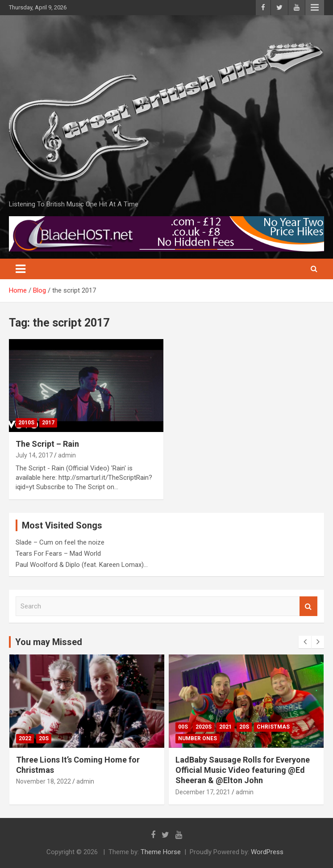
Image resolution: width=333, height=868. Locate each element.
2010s (26, 423)
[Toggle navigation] (21, 269)
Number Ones (198, 738)
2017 (48, 423)
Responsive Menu (315, 8)
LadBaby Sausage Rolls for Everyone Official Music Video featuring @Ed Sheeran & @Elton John (243, 770)
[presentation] (305, 642)
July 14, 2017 (34, 455)
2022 (25, 738)
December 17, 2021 (203, 792)
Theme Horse (161, 852)
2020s (204, 727)
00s (183, 727)
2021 (225, 727)
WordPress (267, 852)
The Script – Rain (47, 444)
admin (67, 455)
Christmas (273, 727)
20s (44, 738)
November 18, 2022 (44, 781)
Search (308, 606)
